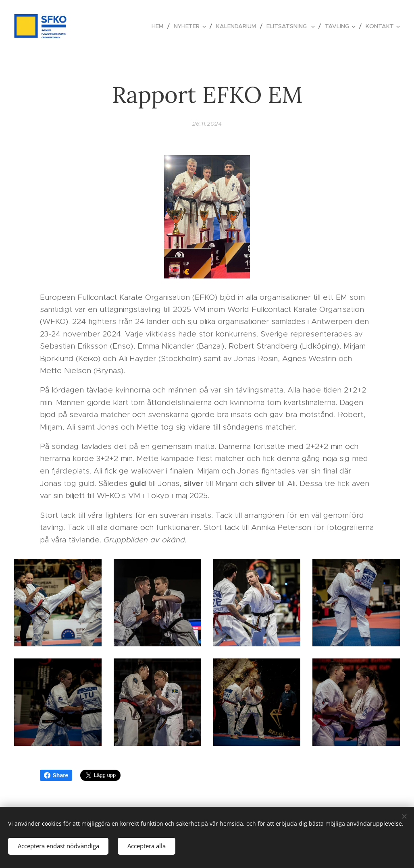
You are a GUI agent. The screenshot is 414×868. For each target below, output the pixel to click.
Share (56, 775)
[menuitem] (160, 26)
